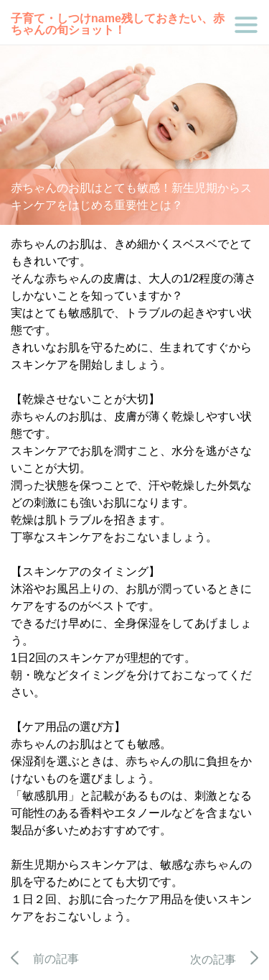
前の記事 (45, 959)
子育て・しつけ (51, 18)
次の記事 (224, 960)
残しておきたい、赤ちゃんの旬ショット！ (118, 24)
